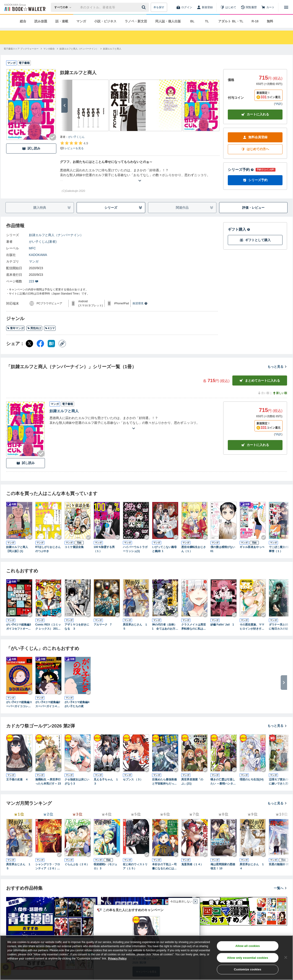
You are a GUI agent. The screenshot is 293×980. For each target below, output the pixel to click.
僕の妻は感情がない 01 (223, 549)
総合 (23, 21)
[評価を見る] (74, 146)
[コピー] (62, 344)
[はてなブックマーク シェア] (51, 344)
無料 (270, 21)
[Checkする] (53, 137)
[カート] (268, 7)
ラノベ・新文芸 (136, 21)
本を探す (159, 7)
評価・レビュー (253, 208)
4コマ (50, 328)
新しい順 (280, 393)
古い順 (263, 393)
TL (207, 21)
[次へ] (65, 105)
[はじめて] (228, 7)
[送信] (144, 7)
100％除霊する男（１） (104, 549)
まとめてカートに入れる (260, 381)
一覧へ (280, 888)
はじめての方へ (255, 149)
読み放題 (41, 21)
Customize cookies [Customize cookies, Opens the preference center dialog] (248, 969)
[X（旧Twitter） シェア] (29, 344)
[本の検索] (64, 7)
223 (34, 281)
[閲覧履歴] (249, 7)
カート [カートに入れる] (255, 445)
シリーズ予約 (241, 170)
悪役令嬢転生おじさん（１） (194, 549)
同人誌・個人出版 (168, 21)
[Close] (286, 957)
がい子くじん (76, 137)
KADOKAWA (38, 255)
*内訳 (278, 104)
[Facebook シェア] (40, 344)
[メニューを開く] (286, 7)
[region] (146, 958)
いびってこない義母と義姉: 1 (164, 549)
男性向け (34, 328)
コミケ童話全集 (74, 547)
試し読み (31, 148)
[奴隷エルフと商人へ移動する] (112, 49)
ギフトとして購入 (255, 240)
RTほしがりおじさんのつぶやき (48, 549)
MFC (32, 248)
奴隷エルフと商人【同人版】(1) (17, 549)
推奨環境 (140, 303)
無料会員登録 (255, 137)
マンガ (81, 21)
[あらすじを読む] (140, 175)
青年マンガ (15, 328)
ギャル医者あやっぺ (252, 547)
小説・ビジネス (105, 21)
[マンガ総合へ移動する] (49, 49)
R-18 (255, 21)
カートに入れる (255, 114)
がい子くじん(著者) (43, 242)
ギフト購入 (239, 229)
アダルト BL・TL (231, 21)
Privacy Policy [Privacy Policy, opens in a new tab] (117, 959)
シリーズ (123, 208)
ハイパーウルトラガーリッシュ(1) (135, 549)
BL (192, 21)
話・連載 (62, 21)
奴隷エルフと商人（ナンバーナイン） (56, 235)
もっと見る (277, 367)
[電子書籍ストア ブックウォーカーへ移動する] (21, 49)
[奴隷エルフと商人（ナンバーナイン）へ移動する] (79, 49)
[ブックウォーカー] (25, 7)
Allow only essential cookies (248, 958)
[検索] (144, 7)
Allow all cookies (248, 946)
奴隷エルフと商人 (64, 411)
